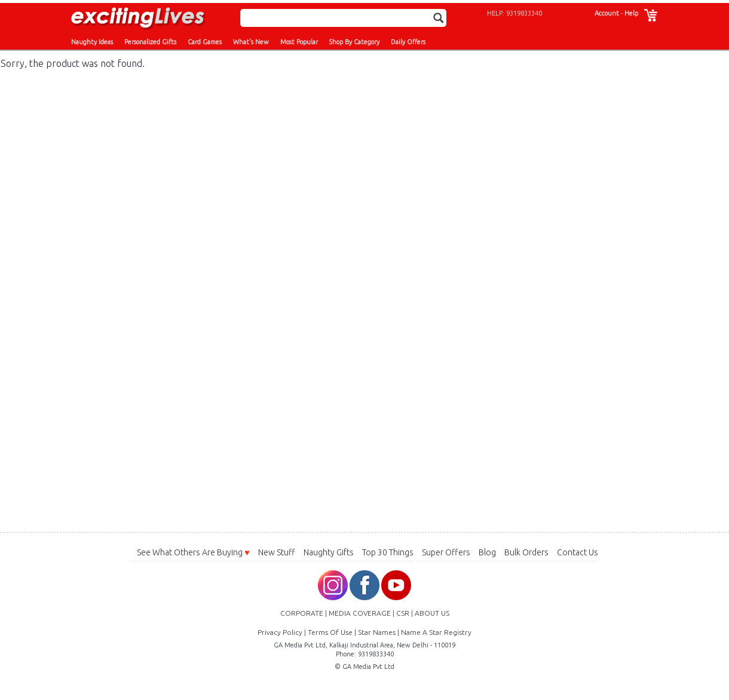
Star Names (377, 632)
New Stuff (277, 552)
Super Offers (446, 552)
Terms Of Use (330, 632)
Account (607, 13)
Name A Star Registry (436, 632)
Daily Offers (408, 42)
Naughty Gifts (329, 552)
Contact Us (578, 552)
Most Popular (299, 42)
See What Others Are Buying (193, 552)
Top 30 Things (388, 552)
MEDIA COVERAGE (360, 613)
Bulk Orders (526, 552)
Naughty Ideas (92, 42)
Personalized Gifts (150, 42)
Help (631, 13)
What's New (251, 42)
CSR (403, 613)
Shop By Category (354, 42)
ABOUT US (432, 613)
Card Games (205, 42)
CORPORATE (302, 613)
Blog (487, 552)
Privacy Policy (280, 632)
